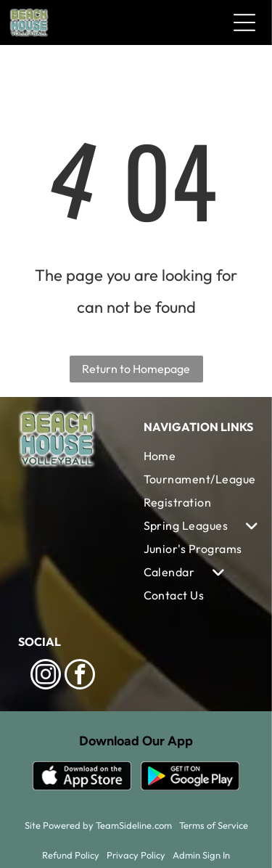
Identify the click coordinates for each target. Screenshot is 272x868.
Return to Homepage (136, 369)
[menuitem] (200, 456)
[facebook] (80, 676)
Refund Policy (71, 855)
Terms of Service (214, 825)
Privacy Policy (136, 855)
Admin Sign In (201, 855)
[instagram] (46, 676)
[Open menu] (244, 22)
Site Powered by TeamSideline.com (98, 825)
